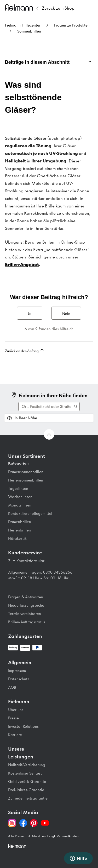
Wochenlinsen (20, 497)
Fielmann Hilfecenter (23, 25)
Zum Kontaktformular (26, 561)
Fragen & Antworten (26, 597)
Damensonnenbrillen (26, 472)
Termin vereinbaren (25, 614)
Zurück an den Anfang (25, 350)
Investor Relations (23, 726)
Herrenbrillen (19, 530)
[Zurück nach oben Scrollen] (49, 434)
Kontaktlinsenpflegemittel (30, 514)
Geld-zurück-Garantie (27, 782)
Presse (13, 718)
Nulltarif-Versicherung (27, 765)
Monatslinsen (20, 505)
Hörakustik (17, 538)
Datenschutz (19, 679)
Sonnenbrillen (29, 31)
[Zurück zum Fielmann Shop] (58, 8)
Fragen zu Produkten (72, 25)
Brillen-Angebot (22, 264)
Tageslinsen (18, 489)
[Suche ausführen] (49, 407)
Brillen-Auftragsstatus (27, 622)
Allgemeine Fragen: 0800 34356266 (40, 572)
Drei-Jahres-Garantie (26, 790)
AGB (12, 687)
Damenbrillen (20, 522)
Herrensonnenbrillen (26, 480)
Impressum (17, 671)
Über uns (16, 710)
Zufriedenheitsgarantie (28, 798)
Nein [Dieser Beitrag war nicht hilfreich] (66, 314)
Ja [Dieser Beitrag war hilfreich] (30, 314)
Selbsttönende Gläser (26, 138)
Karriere (15, 735)
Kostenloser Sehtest (25, 773)
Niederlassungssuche (26, 605)
